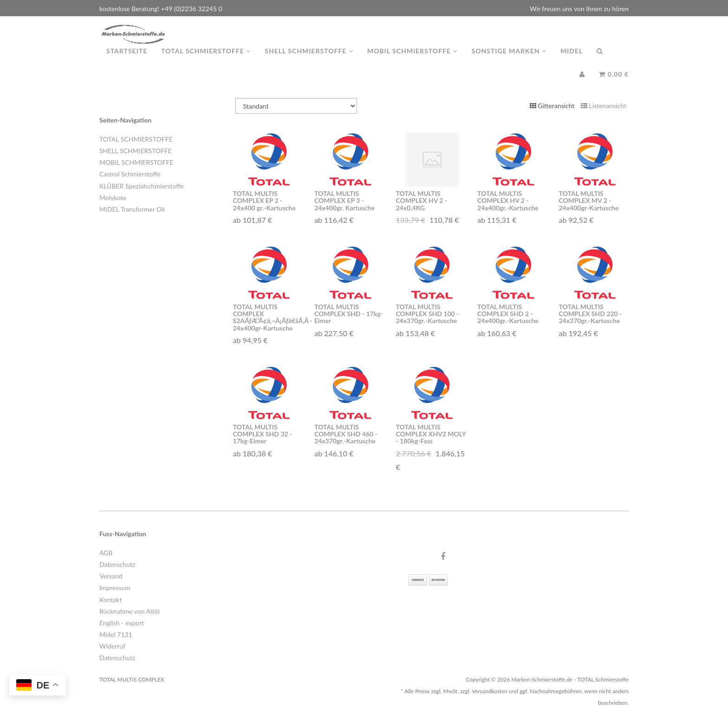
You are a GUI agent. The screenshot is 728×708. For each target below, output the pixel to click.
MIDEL (572, 60)
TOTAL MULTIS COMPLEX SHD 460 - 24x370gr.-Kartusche (346, 434)
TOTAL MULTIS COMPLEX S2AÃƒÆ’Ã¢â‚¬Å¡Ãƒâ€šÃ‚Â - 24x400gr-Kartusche (269, 317)
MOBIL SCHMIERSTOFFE (136, 162)
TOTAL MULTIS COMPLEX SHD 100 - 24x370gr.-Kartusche (428, 314)
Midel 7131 (116, 634)
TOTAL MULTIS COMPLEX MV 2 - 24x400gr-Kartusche (589, 201)
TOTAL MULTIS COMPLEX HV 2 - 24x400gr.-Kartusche (508, 201)
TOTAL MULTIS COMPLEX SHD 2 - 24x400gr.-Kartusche (508, 314)
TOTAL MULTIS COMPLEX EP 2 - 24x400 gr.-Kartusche (264, 201)
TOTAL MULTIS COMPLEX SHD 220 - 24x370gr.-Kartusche (591, 314)
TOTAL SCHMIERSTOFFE (136, 139)
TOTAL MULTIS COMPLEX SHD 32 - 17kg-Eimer (263, 434)
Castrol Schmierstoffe (130, 174)
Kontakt (111, 600)
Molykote (113, 198)
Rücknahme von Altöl (130, 611)
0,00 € (614, 83)
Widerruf (112, 646)
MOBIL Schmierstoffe (413, 60)
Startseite (127, 60)
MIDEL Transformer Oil (132, 209)
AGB (106, 553)
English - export (122, 623)
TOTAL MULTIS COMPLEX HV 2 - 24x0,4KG (422, 201)
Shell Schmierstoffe (309, 60)
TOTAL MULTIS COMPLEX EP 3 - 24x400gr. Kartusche (344, 201)
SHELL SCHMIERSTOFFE (136, 151)
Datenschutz (117, 564)
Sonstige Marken (509, 60)
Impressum (115, 588)
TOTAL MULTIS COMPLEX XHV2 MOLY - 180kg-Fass (431, 434)
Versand (111, 576)
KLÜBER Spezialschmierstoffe (142, 186)
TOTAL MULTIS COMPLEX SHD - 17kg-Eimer (349, 314)
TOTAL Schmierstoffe (206, 60)
